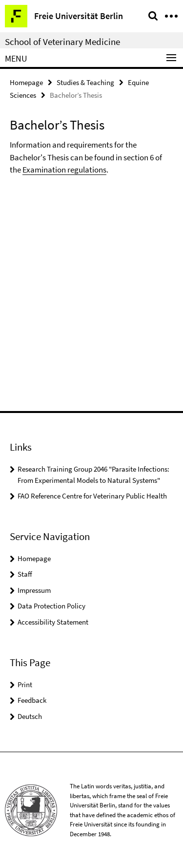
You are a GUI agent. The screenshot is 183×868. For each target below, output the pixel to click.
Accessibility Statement (53, 622)
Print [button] (25, 684)
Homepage (26, 82)
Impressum (34, 590)
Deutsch (30, 716)
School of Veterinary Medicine (62, 42)
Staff (25, 574)
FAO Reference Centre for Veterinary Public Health (92, 496)
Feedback (32, 700)
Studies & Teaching (85, 82)
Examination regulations (64, 170)
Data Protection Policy (51, 606)
